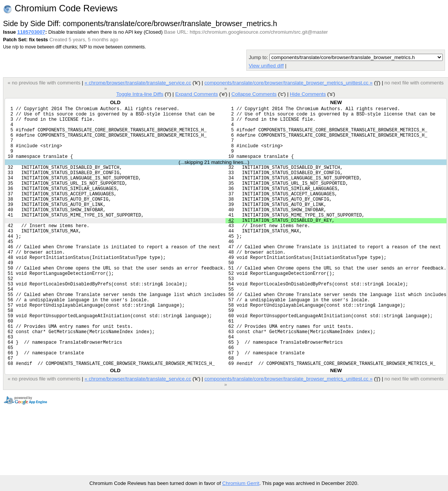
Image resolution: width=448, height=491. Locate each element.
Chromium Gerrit (241, 483)
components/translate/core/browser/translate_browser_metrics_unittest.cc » (289, 83)
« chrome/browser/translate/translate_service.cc (138, 83)
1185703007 (31, 32)
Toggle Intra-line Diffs (140, 94)
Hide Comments (308, 94)
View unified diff (266, 66)
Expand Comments (197, 94)
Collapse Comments (254, 94)
